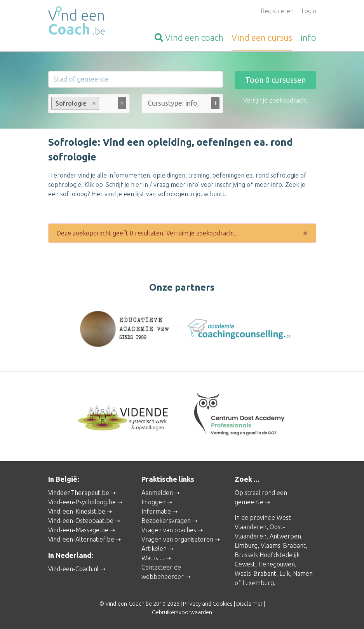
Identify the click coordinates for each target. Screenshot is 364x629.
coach (189, 37)
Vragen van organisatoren (177, 539)
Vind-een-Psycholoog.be (82, 502)
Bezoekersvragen (166, 521)
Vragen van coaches (169, 530)
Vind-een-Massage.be (78, 530)
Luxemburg (258, 583)
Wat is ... (153, 558)
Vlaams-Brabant (283, 545)
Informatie (156, 511)
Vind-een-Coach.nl (73, 569)
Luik (285, 573)
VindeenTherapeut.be (79, 493)
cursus (262, 37)
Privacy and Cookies (208, 604)
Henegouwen (277, 564)
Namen (303, 573)
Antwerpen (285, 536)
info (308, 37)
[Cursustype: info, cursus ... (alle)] (174, 103)
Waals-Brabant (255, 573)
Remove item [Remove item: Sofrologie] (94, 103)
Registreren (277, 11)
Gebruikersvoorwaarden (182, 612)
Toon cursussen (275, 80)
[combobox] (89, 105)
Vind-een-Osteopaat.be (81, 521)
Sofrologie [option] (75, 103)
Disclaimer (249, 604)
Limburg (246, 545)
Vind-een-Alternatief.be (81, 539)
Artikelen (154, 549)
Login (309, 11)
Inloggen (153, 502)
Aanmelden (157, 493)
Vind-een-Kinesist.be (77, 511)
